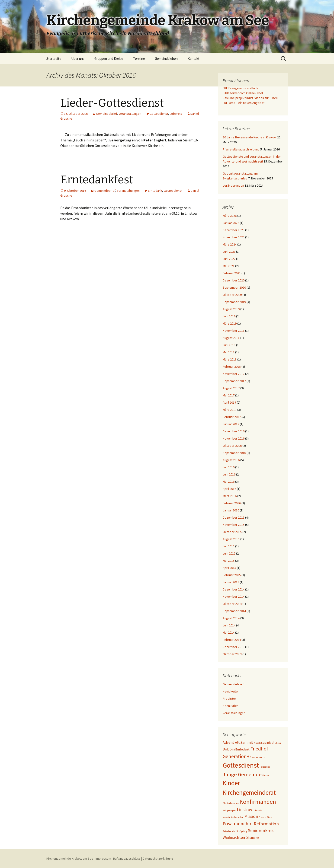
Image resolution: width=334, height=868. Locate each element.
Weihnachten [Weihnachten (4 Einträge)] (234, 837)
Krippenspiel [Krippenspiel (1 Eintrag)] (229, 810)
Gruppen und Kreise (109, 59)
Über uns (78, 59)
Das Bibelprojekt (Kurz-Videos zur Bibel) (250, 98)
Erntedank (155, 191)
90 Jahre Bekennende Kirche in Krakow (250, 137)
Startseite (54, 59)
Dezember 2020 (234, 280)
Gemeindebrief (106, 114)
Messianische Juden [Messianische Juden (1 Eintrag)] (233, 817)
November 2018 (234, 331)
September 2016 (234, 453)
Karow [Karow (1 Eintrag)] (266, 775)
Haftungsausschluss (127, 858)
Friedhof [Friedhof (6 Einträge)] (259, 749)
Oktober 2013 (232, 654)
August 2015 (231, 539)
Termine (139, 59)
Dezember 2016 (234, 431)
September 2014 (234, 611)
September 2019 (234, 302)
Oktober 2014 (232, 604)
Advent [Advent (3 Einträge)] (228, 742)
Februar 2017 (232, 417)
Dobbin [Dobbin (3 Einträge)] (229, 749)
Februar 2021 (232, 273)
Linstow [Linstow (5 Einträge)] (244, 810)
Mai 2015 (229, 561)
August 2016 (231, 460)
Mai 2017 (229, 395)
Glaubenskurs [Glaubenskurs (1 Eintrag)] (257, 757)
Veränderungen (233, 185)
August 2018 (231, 338)
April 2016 (229, 489)
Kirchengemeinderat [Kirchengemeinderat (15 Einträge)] (249, 792)
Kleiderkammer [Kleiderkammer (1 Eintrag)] (231, 803)
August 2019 (231, 309)
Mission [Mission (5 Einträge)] (251, 816)
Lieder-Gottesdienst (112, 103)
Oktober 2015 (232, 532)
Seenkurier (230, 706)
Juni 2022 (229, 259)
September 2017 (234, 381)
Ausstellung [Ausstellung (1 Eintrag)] (260, 743)
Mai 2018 (229, 352)
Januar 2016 (231, 510)
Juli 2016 (229, 467)
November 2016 (234, 438)
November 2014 (234, 597)
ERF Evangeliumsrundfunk (240, 88)
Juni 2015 (229, 553)
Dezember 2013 (234, 647)
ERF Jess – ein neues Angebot (244, 103)
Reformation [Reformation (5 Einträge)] (266, 824)
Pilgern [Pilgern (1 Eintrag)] (270, 817)
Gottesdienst (159, 114)
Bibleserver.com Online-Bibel (243, 93)
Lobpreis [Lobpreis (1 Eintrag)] (257, 810)
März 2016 (230, 496)
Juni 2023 (229, 252)
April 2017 (229, 402)
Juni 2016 (229, 474)
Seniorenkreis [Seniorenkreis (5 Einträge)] (261, 830)
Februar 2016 (232, 503)
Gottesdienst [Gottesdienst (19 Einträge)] (241, 765)
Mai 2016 (229, 482)
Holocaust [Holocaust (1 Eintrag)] (265, 767)
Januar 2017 (231, 424)
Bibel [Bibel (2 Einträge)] (271, 743)
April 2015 (229, 568)
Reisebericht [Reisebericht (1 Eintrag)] (229, 831)
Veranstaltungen (130, 114)
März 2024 (230, 244)
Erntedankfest (97, 180)
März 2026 (230, 216)
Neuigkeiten (231, 691)
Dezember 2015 (234, 517)
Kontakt (194, 59)
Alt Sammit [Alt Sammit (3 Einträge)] (244, 742)
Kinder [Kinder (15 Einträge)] (231, 783)
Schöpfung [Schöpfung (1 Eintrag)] (242, 831)
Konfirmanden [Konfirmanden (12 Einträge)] (258, 802)
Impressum (103, 858)
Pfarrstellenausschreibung (241, 149)
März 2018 (230, 359)
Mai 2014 (229, 632)
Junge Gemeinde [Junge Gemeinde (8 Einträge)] (242, 774)
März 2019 (230, 323)
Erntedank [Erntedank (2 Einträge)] (242, 749)
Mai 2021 (229, 266)
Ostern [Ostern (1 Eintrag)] (262, 817)
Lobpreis (176, 114)
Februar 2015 (232, 575)
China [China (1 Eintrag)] (278, 743)
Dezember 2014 (234, 589)
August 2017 (231, 388)
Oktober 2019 (232, 295)
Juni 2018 (229, 345)
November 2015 (234, 525)
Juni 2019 (229, 316)
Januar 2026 (231, 223)
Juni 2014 (229, 625)
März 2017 (230, 410)
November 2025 (234, 237)
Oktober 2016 (232, 446)
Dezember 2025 (234, 230)
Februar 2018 (232, 367)
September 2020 (234, 287)
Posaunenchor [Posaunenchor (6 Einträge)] (238, 824)
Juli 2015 (229, 546)
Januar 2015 (231, 582)
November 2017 (234, 374)
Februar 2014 (232, 640)
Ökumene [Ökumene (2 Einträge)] (252, 838)
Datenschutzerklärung (158, 858)
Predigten (230, 699)
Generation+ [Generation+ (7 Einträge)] (236, 756)
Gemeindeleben (166, 59)
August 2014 (231, 618)
